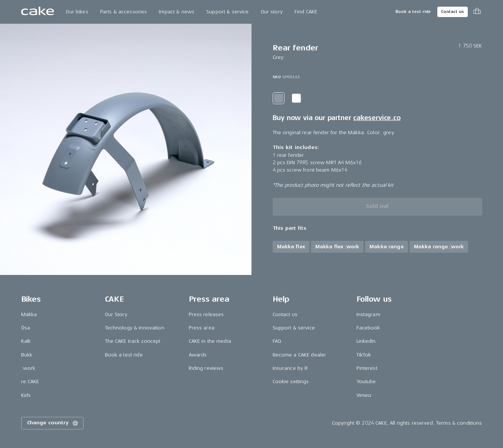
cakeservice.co (377, 118)
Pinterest (367, 368)
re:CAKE (30, 381)
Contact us (453, 12)
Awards (198, 355)
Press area (202, 328)
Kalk (26, 341)
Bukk (27, 355)
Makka (29, 314)
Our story (272, 12)
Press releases (206, 314)
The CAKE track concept (133, 341)
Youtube (366, 381)
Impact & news (177, 12)
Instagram (368, 314)
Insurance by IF (291, 368)
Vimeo (364, 395)
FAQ (277, 341)
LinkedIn (366, 341)
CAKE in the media (210, 341)
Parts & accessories (124, 12)
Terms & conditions (459, 423)
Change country (53, 423)
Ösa (26, 328)
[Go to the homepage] (38, 12)
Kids (26, 395)
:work (28, 368)
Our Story (116, 314)
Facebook (368, 328)
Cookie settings (291, 381)
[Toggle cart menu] (477, 12)
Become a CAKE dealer (300, 355)
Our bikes (77, 12)
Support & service (227, 12)
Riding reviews (206, 368)
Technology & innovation (135, 328)
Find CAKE (306, 12)
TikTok (364, 355)
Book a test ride (413, 12)
